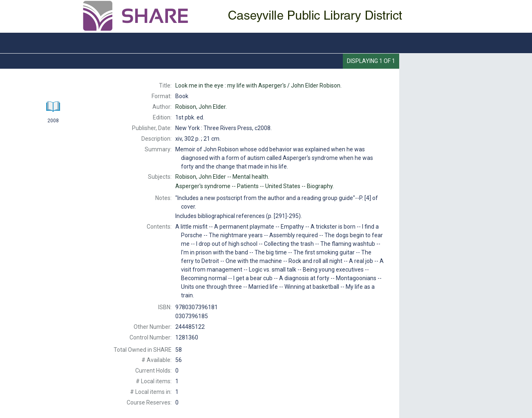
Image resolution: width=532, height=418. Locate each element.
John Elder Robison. (258, 85)
